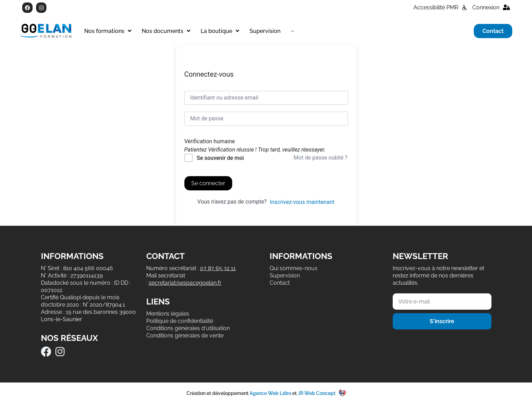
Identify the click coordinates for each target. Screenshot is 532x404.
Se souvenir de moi (220, 158)
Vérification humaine (210, 141)
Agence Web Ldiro (270, 393)
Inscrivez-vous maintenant (302, 202)
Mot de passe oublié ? (320, 158)
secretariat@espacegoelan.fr (185, 283)
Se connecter (208, 183)
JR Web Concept (317, 393)
